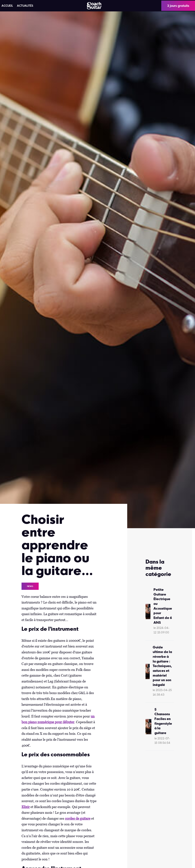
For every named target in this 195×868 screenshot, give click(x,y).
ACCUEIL (7, 6)
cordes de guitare (78, 818)
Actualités (25, 6)
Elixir (26, 807)
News (30, 586)
